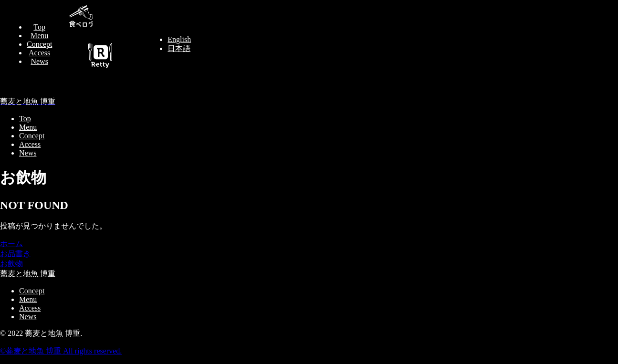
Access (39, 53)
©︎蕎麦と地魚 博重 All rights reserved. (61, 351)
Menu (39, 36)
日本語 (179, 48)
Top (39, 27)
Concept (39, 44)
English (179, 39)
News (39, 61)
